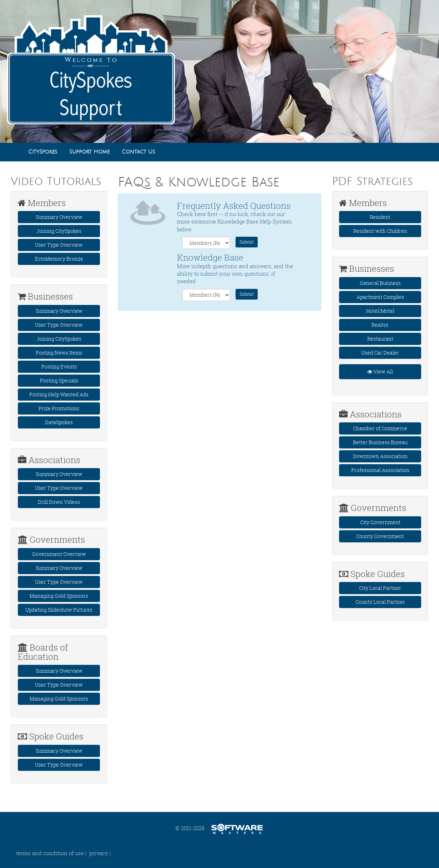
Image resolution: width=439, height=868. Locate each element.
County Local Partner (380, 602)
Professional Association (380, 470)
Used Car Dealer (380, 353)
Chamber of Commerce (380, 428)
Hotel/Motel (380, 311)
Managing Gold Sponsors (59, 596)
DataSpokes (59, 422)
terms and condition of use (50, 853)
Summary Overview (59, 217)
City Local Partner (380, 588)
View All (380, 372)
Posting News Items (59, 353)
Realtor (380, 325)
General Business (380, 283)
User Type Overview (59, 245)
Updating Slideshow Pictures (59, 610)
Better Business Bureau (380, 442)
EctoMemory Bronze (59, 259)
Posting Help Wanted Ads (59, 394)
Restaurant (380, 339)
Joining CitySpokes (59, 231)
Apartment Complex (380, 297)
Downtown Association (380, 456)
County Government (380, 536)
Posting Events (59, 367)
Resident (380, 217)
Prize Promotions (59, 408)
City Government (380, 522)
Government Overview (59, 554)
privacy (99, 853)
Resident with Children (380, 231)
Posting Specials (59, 380)
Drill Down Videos (59, 502)
